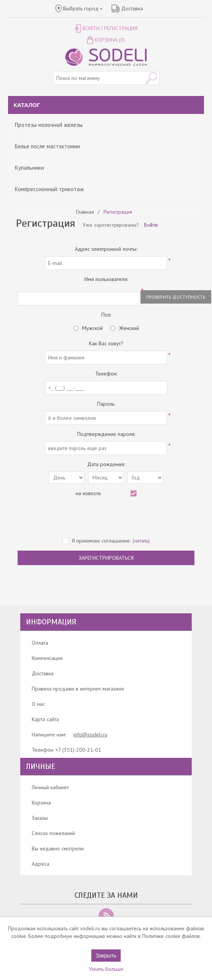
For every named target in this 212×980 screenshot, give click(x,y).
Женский (129, 328)
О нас (38, 704)
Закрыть (106, 956)
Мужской (92, 328)
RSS (106, 916)
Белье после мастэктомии (47, 146)
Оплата (40, 643)
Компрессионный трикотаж (49, 189)
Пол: (106, 315)
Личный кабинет (50, 787)
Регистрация (121, 28)
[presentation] (106, 518)
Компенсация (47, 658)
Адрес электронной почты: (106, 249)
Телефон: (106, 374)
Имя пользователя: (106, 279)
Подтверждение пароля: (106, 434)
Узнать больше (106, 969)
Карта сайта (45, 719)
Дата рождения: (106, 464)
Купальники (29, 168)
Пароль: (106, 404)
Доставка (43, 673)
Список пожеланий (53, 833)
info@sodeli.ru (90, 735)
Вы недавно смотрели (58, 848)
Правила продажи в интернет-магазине (78, 689)
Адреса (40, 864)
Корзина (41, 803)
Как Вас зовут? (106, 343)
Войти (91, 28)
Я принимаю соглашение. (101, 541)
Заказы (40, 818)
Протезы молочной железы (49, 125)
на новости (88, 493)
